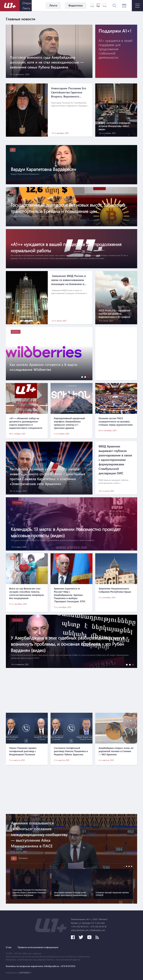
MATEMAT (25, 973)
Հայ (92, 6)
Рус (98, 6)
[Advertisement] (71, 690)
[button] (81, 377)
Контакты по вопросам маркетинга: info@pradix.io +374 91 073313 (41, 966)
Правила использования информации (38, 947)
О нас (9, 947)
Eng (105, 6)
